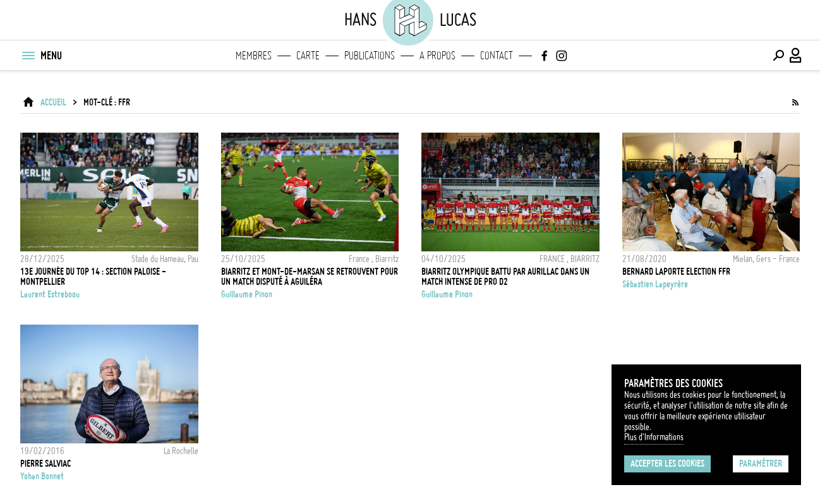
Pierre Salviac (45, 464)
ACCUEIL (53, 102)
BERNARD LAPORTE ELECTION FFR (676, 272)
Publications (370, 56)
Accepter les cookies (667, 464)
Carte (308, 56)
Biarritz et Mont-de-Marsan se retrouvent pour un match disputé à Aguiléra (310, 277)
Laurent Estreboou (50, 294)
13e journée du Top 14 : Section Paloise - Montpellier (93, 277)
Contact (497, 56)
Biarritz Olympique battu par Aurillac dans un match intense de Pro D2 (505, 277)
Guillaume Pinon (247, 294)
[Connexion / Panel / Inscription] (796, 56)
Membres (254, 56)
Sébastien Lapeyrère (655, 284)
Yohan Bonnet (42, 476)
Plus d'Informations (654, 437)
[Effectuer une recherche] (778, 56)
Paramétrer (761, 464)
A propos (437, 56)
